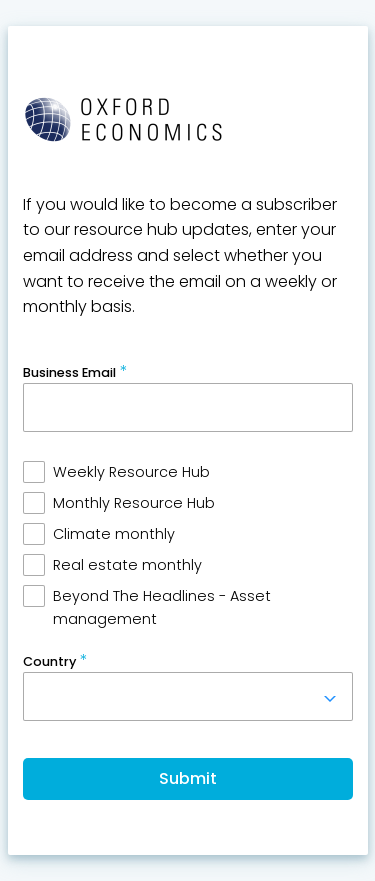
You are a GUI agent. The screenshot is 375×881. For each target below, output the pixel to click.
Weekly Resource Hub (131, 472)
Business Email (69, 372)
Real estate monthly (127, 565)
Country (49, 661)
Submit (188, 778)
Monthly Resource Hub (134, 503)
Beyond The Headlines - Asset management (162, 607)
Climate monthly (114, 534)
